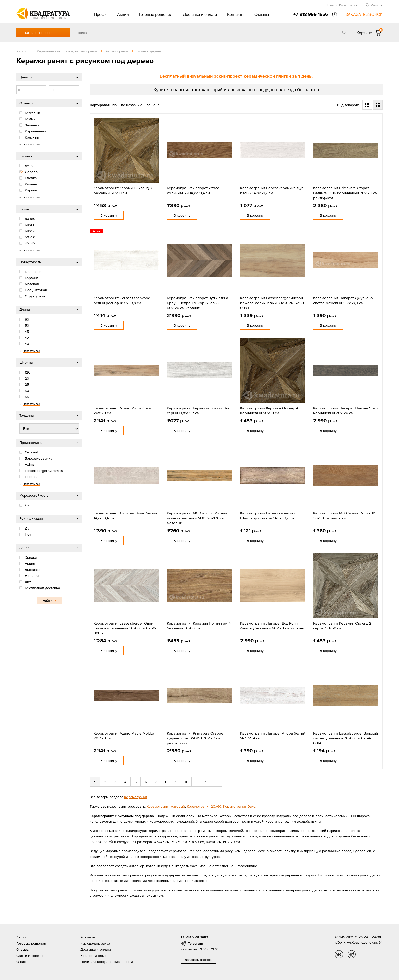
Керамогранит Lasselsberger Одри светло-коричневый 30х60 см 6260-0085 (125, 628)
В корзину (109, 215)
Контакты (236, 14)
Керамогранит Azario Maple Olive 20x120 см (122, 411)
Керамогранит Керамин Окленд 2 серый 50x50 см (342, 626)
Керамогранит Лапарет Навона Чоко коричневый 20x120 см (346, 411)
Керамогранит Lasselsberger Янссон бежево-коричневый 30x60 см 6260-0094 (273, 303)
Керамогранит (136, 797)
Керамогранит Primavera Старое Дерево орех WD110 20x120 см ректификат (195, 738)
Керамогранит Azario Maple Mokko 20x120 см (124, 736)
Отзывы (262, 14)
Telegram (195, 943)
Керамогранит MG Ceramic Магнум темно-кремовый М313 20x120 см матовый (197, 518)
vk (339, 954)
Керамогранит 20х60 (204, 806)
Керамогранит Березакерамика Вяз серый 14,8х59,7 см (198, 411)
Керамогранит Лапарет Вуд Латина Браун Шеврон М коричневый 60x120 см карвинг (198, 303)
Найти (47, 601)
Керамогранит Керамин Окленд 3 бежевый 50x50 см (123, 190)
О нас (21, 962)
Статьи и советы (30, 956)
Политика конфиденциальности (107, 962)
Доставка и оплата (200, 14)
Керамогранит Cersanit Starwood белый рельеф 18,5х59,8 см (122, 300)
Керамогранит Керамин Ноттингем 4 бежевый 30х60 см (199, 626)
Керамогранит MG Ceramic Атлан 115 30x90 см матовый (345, 515)
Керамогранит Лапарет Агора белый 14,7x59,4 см (273, 736)
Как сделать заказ (95, 943)
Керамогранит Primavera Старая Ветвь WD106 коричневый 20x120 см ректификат (345, 193)
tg (352, 954)
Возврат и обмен (94, 956)
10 (187, 782)
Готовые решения (156, 14)
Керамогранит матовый (166, 806)
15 (207, 782)
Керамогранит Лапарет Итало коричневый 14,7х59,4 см (193, 190)
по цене (153, 105)
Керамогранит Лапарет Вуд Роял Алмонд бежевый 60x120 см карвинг (272, 626)
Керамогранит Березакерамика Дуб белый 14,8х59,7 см (272, 190)
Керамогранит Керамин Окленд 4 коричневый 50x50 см (269, 411)
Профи (100, 14)
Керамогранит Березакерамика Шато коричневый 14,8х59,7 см (268, 515)
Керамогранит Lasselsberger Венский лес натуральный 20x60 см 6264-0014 (346, 738)
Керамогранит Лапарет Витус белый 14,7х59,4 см (125, 515)
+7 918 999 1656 (311, 14)
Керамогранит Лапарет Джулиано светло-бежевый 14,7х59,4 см (343, 300)
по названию (132, 105)
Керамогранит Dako (239, 806)
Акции (123, 14)
